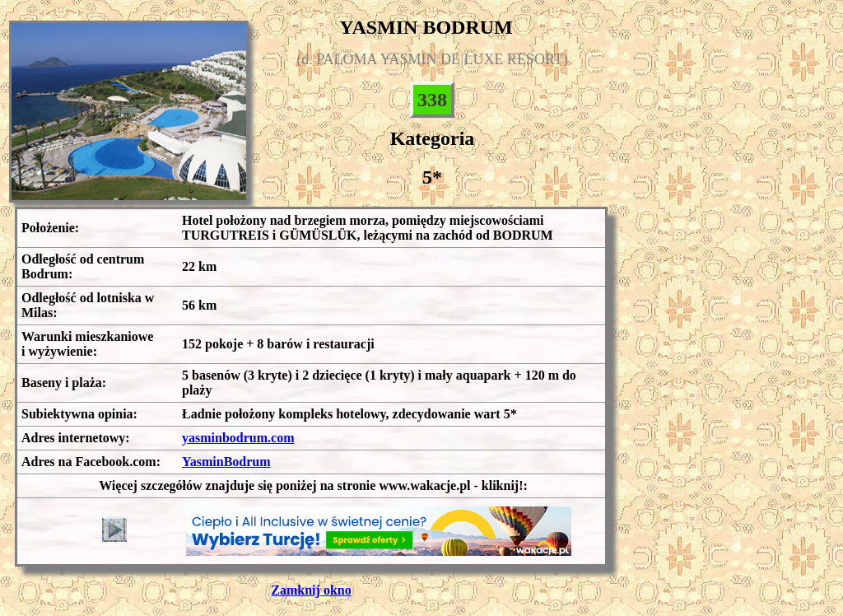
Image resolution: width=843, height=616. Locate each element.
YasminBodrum (226, 462)
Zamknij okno (311, 590)
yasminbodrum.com (238, 438)
